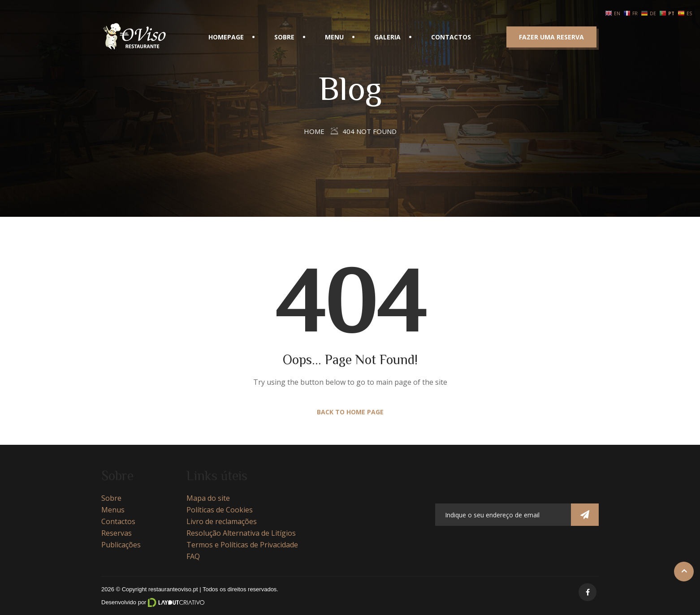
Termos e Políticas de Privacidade (242, 545)
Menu (334, 37)
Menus (113, 510)
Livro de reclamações (222, 521)
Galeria (387, 37)
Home (314, 131)
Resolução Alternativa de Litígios (241, 533)
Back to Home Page (350, 412)
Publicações (121, 545)
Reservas (117, 533)
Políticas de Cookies (220, 510)
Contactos (451, 37)
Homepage (226, 37)
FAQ (193, 556)
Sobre (284, 37)
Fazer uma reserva (551, 37)
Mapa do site (208, 498)
